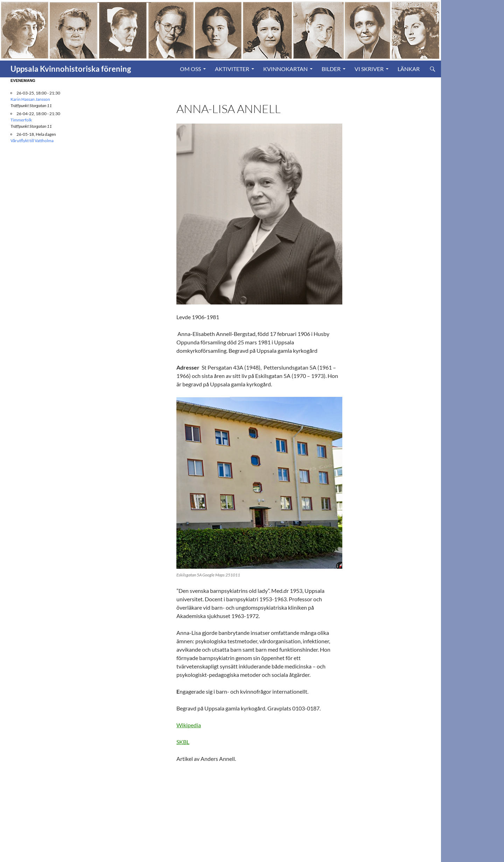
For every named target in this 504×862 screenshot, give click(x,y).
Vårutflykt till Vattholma (32, 141)
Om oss (190, 69)
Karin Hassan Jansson (30, 99)
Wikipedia (189, 725)
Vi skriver (369, 69)
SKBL (183, 742)
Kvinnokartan (285, 69)
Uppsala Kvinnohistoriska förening (71, 69)
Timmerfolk (21, 120)
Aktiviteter (232, 69)
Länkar (409, 69)
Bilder (331, 69)
